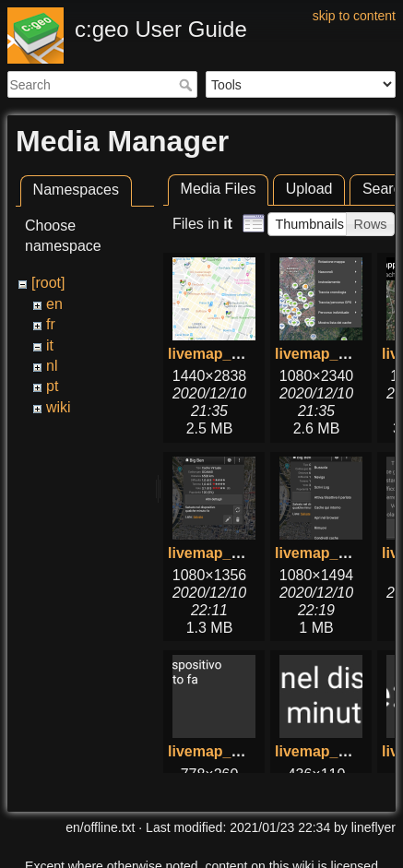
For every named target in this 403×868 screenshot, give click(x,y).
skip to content (354, 16)
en (54, 304)
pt (52, 386)
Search (188, 85)
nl (52, 366)
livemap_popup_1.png (246, 553)
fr (51, 324)
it (50, 345)
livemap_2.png (326, 354)
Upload (309, 189)
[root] (48, 283)
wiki (59, 407)
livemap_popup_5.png (246, 751)
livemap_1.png (219, 354)
